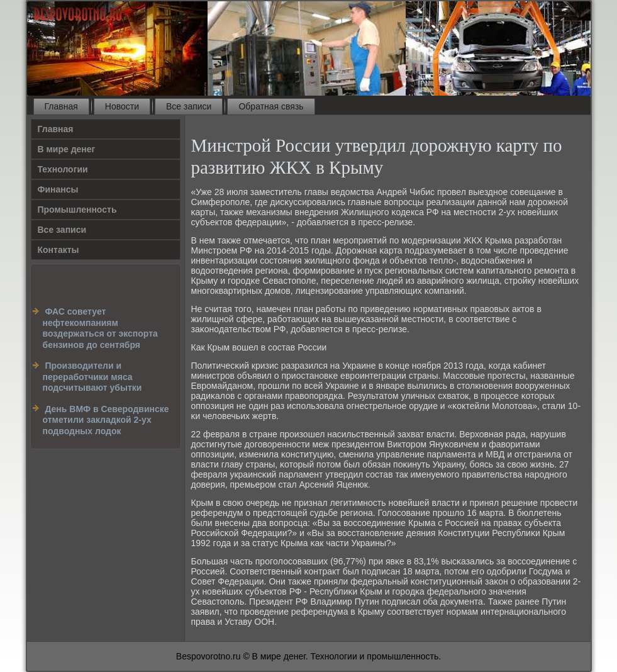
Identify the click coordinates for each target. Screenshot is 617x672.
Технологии (63, 169)
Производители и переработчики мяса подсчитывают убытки (92, 377)
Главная (61, 106)
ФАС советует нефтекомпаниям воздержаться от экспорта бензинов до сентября (100, 328)
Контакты (58, 250)
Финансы (58, 189)
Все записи (189, 106)
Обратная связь (271, 106)
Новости (122, 106)
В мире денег (67, 149)
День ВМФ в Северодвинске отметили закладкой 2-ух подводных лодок (106, 420)
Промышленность (77, 210)
